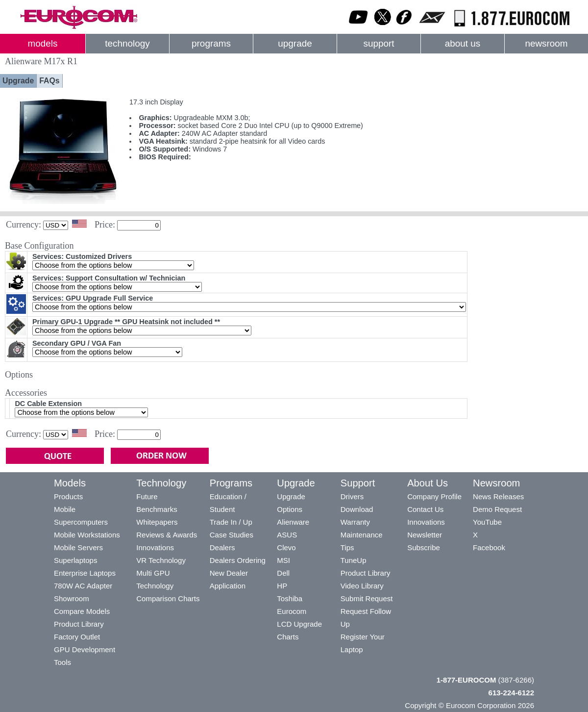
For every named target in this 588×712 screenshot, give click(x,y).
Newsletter (425, 535)
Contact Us (425, 509)
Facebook (489, 547)
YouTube (487, 522)
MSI (283, 560)
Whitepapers (157, 522)
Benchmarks (157, 509)
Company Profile (434, 496)
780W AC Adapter (83, 586)
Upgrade (18, 81)
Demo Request (497, 509)
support (379, 43)
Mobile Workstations (87, 535)
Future (147, 496)
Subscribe (424, 547)
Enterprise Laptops (85, 573)
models (43, 43)
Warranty (355, 522)
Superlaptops (75, 560)
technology (127, 43)
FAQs (49, 81)
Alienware (293, 522)
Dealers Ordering (238, 560)
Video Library (362, 586)
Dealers (222, 547)
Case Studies (232, 535)
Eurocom (292, 611)
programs (211, 43)
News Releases (498, 496)
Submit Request (367, 598)
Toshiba (290, 598)
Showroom (72, 598)
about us (463, 43)
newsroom (546, 43)
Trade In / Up (231, 522)
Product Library (79, 624)
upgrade (295, 43)
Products (68, 496)
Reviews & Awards (167, 535)
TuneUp (354, 560)
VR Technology (161, 560)
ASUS (287, 535)
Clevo (286, 547)
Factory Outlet (77, 637)
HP (282, 586)
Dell (283, 573)
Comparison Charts (168, 598)
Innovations (155, 547)
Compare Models (82, 611)
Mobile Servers (78, 547)
